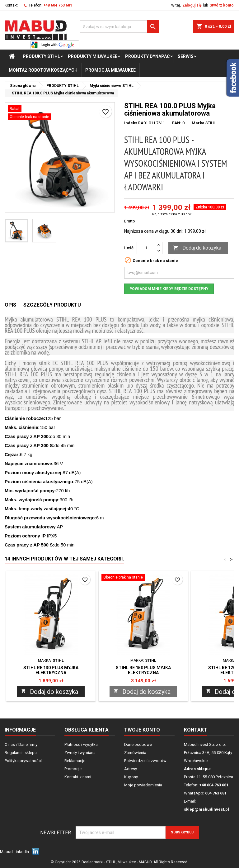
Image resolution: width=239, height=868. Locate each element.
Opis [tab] (10, 305)
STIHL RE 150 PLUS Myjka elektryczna (143, 670)
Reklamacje (75, 761)
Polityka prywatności (23, 761)
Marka (198, 123)
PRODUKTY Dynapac (148, 56)
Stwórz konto (222, 5)
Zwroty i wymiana (80, 753)
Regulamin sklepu (21, 753)
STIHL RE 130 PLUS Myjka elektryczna (51, 670)
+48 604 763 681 (58, 5)
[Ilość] (146, 248)
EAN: (177, 123)
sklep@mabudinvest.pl (206, 809)
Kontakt (11, 5)
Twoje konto (142, 730)
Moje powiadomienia (143, 785)
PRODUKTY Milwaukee (93, 56)
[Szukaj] (119, 26)
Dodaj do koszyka (197, 248)
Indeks (131, 123)
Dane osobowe (138, 744)
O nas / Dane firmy (21, 744)
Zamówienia (135, 753)
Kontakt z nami (78, 777)
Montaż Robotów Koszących (43, 70)
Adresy (131, 769)
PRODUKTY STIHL (41, 56)
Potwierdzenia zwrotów (145, 761)
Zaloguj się (192, 5)
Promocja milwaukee (110, 70)
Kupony (131, 777)
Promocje (73, 769)
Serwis (186, 56)
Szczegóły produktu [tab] (52, 305)
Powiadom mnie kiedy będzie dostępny (169, 289)
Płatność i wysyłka (81, 744)
